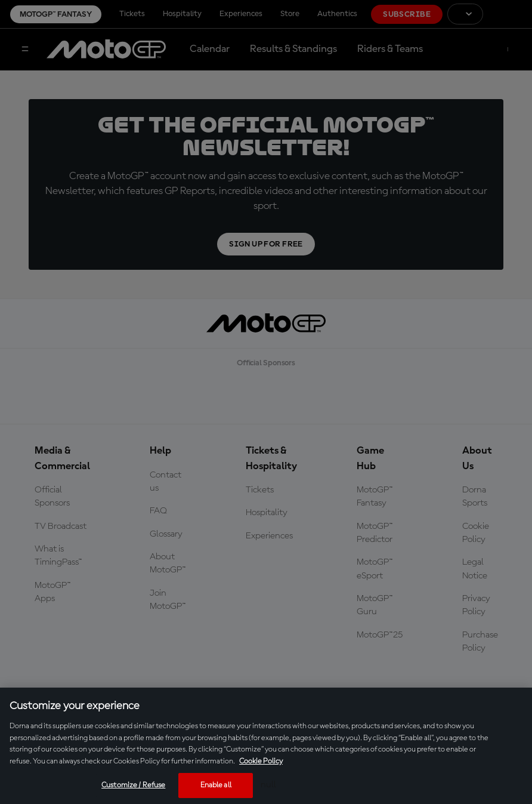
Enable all (216, 785)
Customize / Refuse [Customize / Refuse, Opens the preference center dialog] (133, 785)
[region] (266, 746)
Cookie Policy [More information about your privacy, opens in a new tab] (261, 761)
